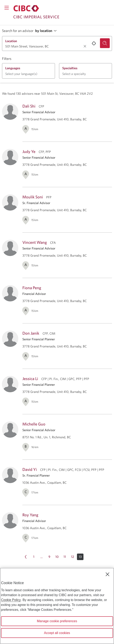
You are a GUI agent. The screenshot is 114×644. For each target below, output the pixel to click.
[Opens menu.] (7, 8)
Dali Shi (29, 106)
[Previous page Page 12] (26, 557)
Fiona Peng (32, 288)
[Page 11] (65, 557)
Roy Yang (30, 515)
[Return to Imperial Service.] (26, 8)
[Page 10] (57, 557)
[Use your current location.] (94, 43)
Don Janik (31, 333)
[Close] (107, 574)
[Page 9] (49, 557)
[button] (47, 31)
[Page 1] (34, 557)
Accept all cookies (57, 633)
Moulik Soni (33, 197)
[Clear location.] (85, 46)
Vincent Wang (35, 242)
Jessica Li (30, 379)
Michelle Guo (34, 424)
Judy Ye (29, 151)
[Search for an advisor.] (105, 43)
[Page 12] (72, 557)
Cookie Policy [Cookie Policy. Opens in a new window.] (11, 600)
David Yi (30, 469)
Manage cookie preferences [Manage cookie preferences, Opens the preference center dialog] (57, 621)
